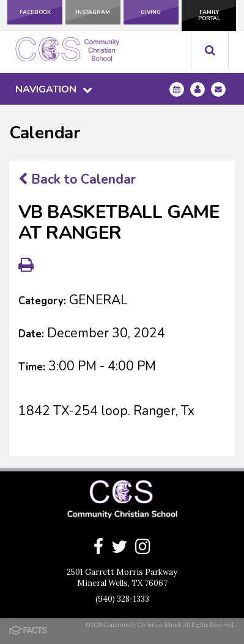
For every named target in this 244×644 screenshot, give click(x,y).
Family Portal (209, 15)
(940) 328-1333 (122, 599)
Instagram (93, 12)
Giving (151, 12)
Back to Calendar (77, 179)
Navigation (54, 89)
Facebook (35, 12)
